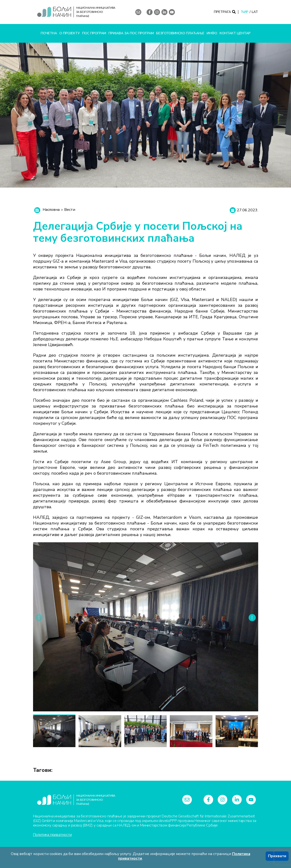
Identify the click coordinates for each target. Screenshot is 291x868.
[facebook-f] (150, 12)
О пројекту (70, 33)
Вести (70, 210)
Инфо (212, 33)
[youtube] (172, 12)
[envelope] (138, 12)
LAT (255, 12)
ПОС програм (94, 33)
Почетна (49, 33)
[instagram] (157, 12)
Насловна (51, 210)
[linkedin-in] (165, 12)
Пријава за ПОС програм (131, 33)
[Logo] (76, 12)
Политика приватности (52, 835)
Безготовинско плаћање (180, 33)
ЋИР (245, 12)
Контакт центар (235, 33)
